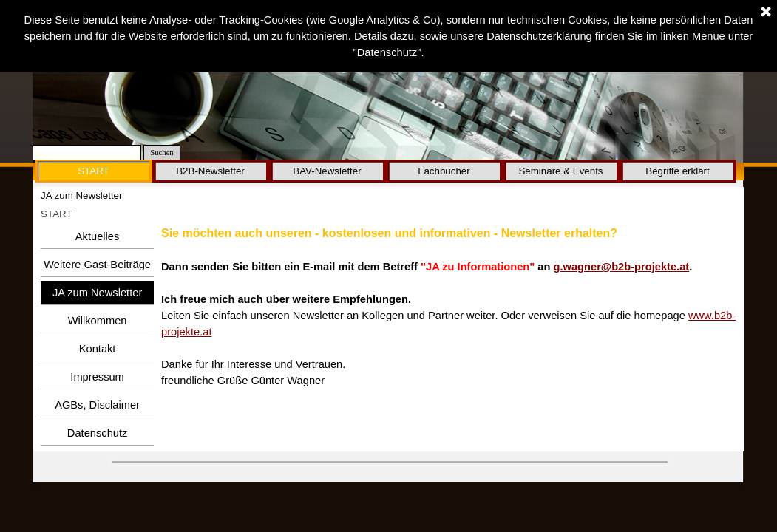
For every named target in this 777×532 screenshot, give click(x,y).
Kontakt (98, 349)
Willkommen (98, 321)
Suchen (162, 153)
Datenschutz (97, 433)
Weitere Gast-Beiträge (97, 265)
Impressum (97, 377)
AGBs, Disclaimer (97, 405)
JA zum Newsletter (97, 293)
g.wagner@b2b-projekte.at (622, 267)
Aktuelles (97, 236)
